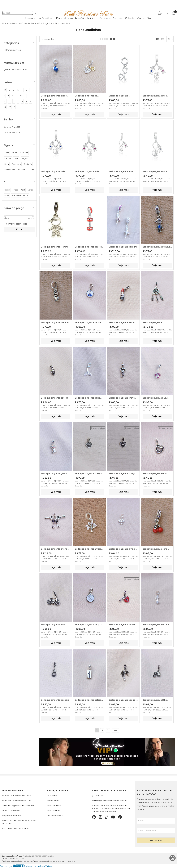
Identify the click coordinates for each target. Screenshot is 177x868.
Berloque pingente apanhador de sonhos (154, 323)
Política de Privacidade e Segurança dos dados (19, 822)
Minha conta (53, 801)
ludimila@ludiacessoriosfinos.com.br (109, 801)
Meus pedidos (54, 806)
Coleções (130, 18)
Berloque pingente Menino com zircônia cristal (55, 247)
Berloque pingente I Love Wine (155, 398)
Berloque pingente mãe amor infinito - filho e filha (156, 96)
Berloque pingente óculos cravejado (156, 625)
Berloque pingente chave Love (122, 398)
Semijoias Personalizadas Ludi (16, 801)
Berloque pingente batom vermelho (122, 323)
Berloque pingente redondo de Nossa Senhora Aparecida (89, 323)
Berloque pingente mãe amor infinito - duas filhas (88, 172)
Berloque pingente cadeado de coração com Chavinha (123, 625)
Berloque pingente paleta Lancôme (88, 700)
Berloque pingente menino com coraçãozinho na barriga (55, 323)
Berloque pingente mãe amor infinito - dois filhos (54, 172)
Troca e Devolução (11, 811)
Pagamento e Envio (12, 816)
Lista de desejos (55, 816)
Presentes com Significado (39, 18)
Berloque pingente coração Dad (123, 474)
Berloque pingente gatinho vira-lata (55, 474)
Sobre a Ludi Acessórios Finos (16, 796)
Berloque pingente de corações (86, 96)
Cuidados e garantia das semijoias (18, 806)
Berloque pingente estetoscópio (118, 96)
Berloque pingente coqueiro (123, 700)
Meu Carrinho (54, 811)
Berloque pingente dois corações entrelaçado (155, 474)
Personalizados (64, 18)
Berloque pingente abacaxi (55, 700)
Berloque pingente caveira (54, 398)
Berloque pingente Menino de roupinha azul (156, 247)
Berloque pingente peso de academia (89, 247)
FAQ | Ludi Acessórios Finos (15, 829)
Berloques (105, 18)
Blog (150, 18)
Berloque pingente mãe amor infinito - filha (121, 172)
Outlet (141, 18)
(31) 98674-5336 (99, 796)
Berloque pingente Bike (53, 624)
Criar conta (52, 796)
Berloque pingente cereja (156, 549)
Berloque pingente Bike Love (155, 700)
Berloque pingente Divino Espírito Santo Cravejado (122, 549)
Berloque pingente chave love (54, 549)
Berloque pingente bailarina (123, 247)
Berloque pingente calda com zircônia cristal (88, 398)
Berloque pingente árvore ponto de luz (88, 549)
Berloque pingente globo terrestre (54, 96)
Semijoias (118, 18)
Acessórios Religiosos (86, 18)
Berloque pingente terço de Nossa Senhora (89, 625)
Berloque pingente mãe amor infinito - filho (155, 172)
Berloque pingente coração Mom (89, 474)
